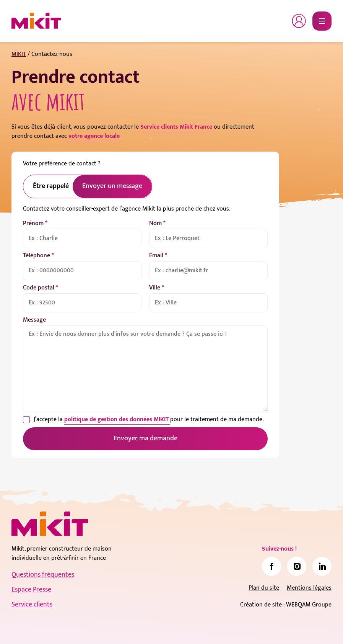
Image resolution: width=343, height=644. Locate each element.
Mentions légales (309, 588)
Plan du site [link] (264, 588)
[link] (271, 566)
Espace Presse (31, 590)
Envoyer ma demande (145, 438)
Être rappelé (51, 186)
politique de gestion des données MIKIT (117, 419)
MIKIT (19, 54)
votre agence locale (94, 136)
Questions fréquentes (43, 575)
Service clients (32, 605)
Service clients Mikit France (176, 127)
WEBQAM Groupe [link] (309, 605)
